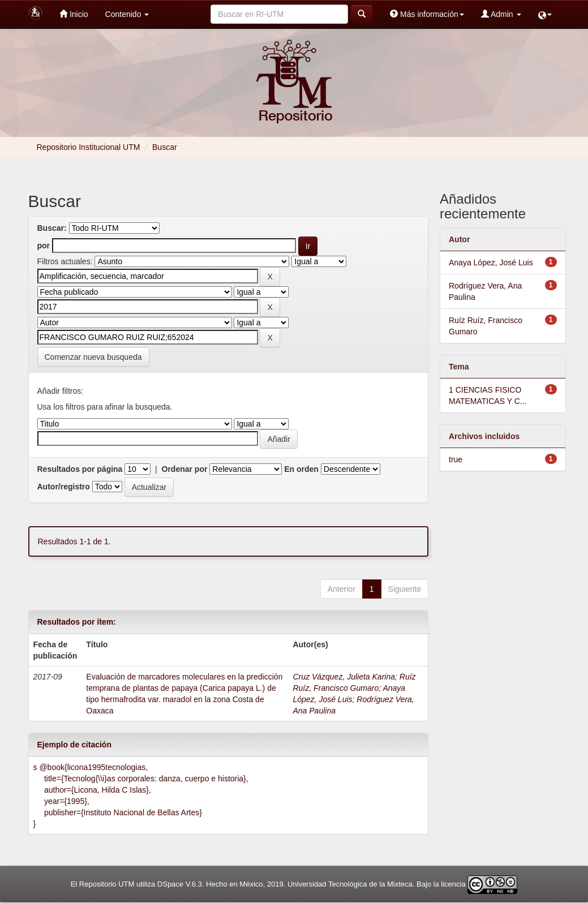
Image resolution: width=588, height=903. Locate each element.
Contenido (127, 14)
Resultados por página (80, 469)
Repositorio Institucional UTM (89, 147)
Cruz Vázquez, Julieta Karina (344, 677)
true (456, 459)
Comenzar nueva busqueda (93, 357)
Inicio (74, 14)
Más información (427, 14)
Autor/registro (64, 487)
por (44, 246)
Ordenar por (185, 469)
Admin (501, 14)
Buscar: (52, 228)
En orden (301, 469)
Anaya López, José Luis (491, 263)
